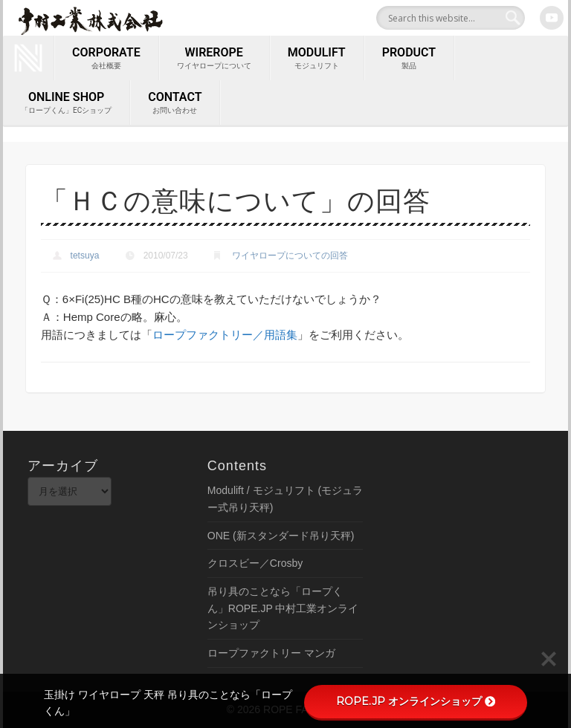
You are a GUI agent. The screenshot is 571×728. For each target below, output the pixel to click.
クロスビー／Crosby (255, 563)
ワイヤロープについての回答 (290, 256)
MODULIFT (317, 59)
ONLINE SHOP (66, 103)
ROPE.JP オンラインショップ (416, 701)
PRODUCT (409, 59)
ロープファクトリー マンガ (271, 653)
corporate (106, 59)
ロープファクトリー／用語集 (225, 335)
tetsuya (85, 256)
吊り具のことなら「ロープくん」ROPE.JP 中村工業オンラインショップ (283, 608)
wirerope (214, 59)
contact (175, 103)
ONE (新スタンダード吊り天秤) (281, 536)
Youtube (552, 18)
